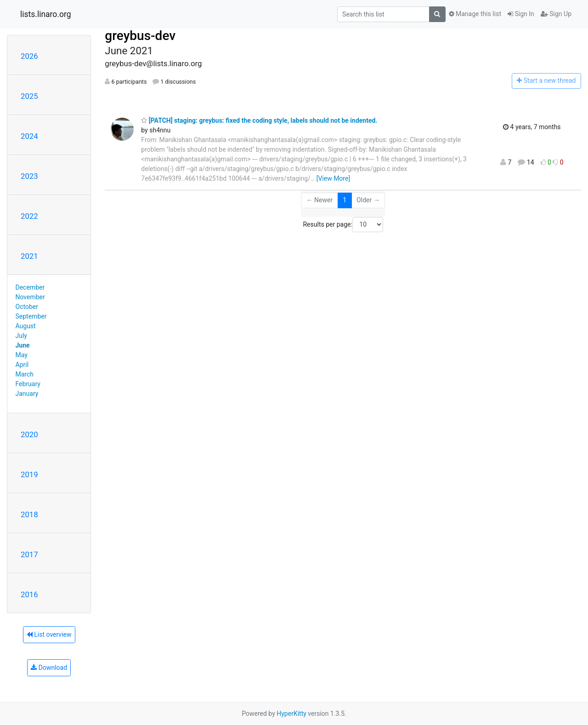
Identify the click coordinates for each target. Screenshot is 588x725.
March (25, 374)
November (30, 297)
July (21, 336)
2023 (29, 176)
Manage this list (475, 14)
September (31, 316)
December (30, 287)
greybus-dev (140, 36)
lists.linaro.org (46, 14)
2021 (29, 256)
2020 (29, 434)
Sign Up (556, 14)
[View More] (333, 178)
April (22, 365)
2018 (29, 514)
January (27, 394)
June (23, 345)
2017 (29, 554)
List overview (49, 634)
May (22, 355)
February (28, 384)
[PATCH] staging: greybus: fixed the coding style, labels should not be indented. (259, 120)
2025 (29, 96)
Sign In (521, 14)
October (27, 307)
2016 (29, 594)
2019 (29, 474)
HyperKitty (291, 714)
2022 (29, 216)
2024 (29, 136)
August (26, 326)
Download (49, 668)
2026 (29, 56)
